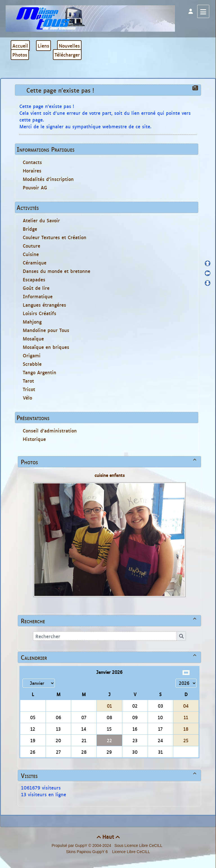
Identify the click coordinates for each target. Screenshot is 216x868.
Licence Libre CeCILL (131, 852)
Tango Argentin (40, 372)
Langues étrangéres (44, 305)
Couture (31, 246)
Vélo (27, 398)
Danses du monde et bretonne (57, 271)
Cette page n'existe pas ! (62, 90)
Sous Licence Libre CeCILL (139, 845)
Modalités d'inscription (48, 179)
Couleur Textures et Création (55, 237)
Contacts (32, 162)
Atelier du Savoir (41, 220)
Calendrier (109, 657)
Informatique (38, 296)
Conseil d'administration (50, 430)
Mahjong (32, 322)
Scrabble (32, 364)
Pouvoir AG (35, 187)
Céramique (35, 263)
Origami (32, 355)
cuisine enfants (110, 475)
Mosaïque (33, 338)
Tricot (29, 389)
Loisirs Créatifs (40, 313)
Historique (34, 439)
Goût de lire (36, 288)
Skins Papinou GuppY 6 (88, 852)
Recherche (109, 621)
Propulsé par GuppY (70, 845)
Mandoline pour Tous (46, 330)
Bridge (30, 229)
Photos (109, 462)
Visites (109, 775)
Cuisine (31, 254)
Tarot (28, 381)
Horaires (32, 171)
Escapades (34, 279)
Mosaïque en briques (46, 347)
